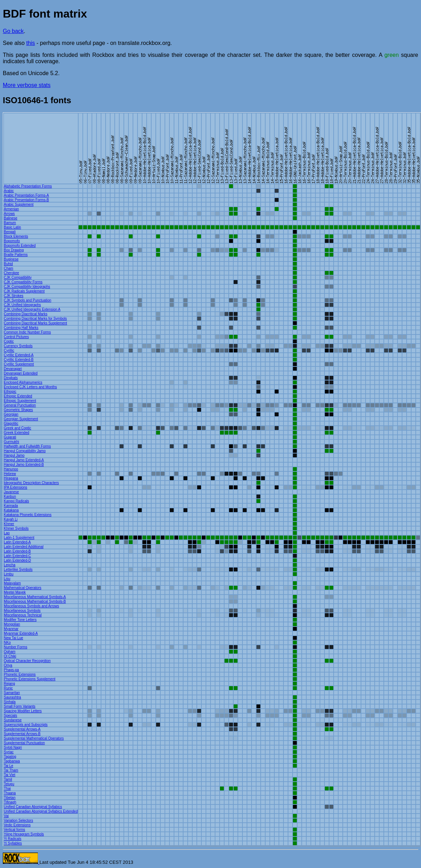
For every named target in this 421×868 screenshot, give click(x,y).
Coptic (9, 341)
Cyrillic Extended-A (19, 355)
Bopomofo (12, 241)
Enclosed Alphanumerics (23, 382)
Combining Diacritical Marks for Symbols (35, 319)
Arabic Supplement (19, 204)
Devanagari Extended (21, 373)
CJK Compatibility (18, 277)
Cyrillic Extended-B (19, 360)
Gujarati (10, 437)
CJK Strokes (14, 296)
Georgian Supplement (21, 419)
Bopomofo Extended (20, 246)
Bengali (10, 232)
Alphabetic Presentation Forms (28, 186)
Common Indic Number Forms (27, 332)
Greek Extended (16, 433)
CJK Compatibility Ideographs (27, 287)
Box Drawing (14, 250)
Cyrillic (9, 350)
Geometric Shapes (18, 410)
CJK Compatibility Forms (23, 282)
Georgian (11, 414)
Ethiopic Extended (18, 396)
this (31, 43)
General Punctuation (20, 405)
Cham (9, 268)
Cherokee (11, 273)
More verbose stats (27, 85)
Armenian (11, 209)
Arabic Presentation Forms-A (26, 195)
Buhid (8, 264)
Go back (13, 31)
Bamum (10, 223)
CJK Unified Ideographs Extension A (32, 309)
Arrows (9, 214)
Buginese (11, 259)
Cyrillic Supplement (19, 364)
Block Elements (16, 236)
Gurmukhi (11, 442)
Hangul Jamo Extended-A (24, 460)
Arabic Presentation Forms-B (26, 200)
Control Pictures (16, 337)
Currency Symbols (18, 346)
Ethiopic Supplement (20, 401)
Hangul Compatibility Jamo (25, 451)
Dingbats (11, 378)
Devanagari (13, 369)
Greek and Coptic (18, 428)
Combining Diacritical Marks (26, 314)
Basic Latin (12, 227)
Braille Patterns (16, 255)
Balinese (11, 218)
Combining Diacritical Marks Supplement (35, 323)
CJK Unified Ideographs (22, 305)
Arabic (9, 191)
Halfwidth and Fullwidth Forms (27, 446)
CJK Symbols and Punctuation (28, 300)
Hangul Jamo (14, 455)
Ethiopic (10, 392)
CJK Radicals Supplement (24, 291)
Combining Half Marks (21, 328)
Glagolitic (11, 423)
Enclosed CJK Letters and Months (30, 387)
